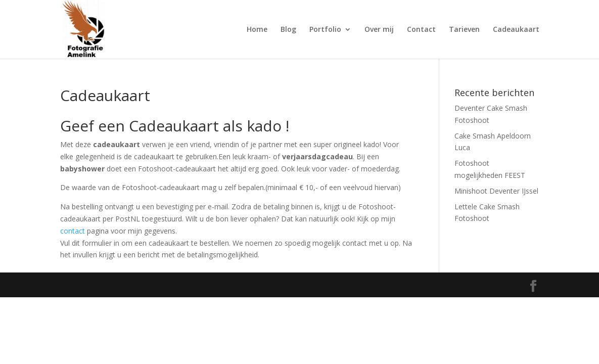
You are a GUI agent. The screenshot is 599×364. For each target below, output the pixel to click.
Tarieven (464, 30)
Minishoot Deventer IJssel (496, 191)
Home (257, 30)
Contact (421, 30)
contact (73, 231)
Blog (288, 30)
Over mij (379, 30)
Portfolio (325, 30)
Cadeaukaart (516, 30)
